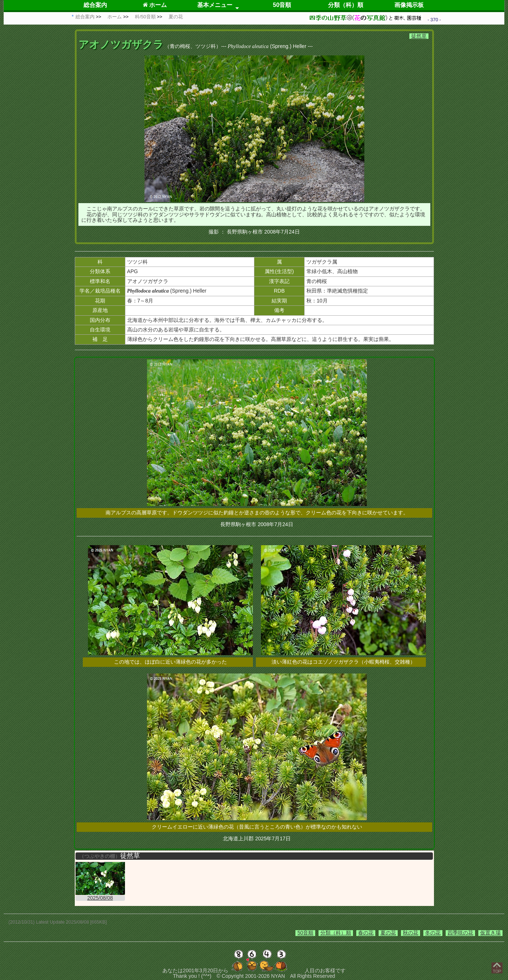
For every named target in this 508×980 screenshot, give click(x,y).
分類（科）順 (346, 5)
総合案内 (95, 5)
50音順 (282, 5)
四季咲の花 (460, 933)
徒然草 (419, 36)
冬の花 (433, 933)
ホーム (155, 5)
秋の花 (411, 933)
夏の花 (388, 933)
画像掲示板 (409, 5)
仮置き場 (490, 933)
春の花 (366, 933)
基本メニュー (215, 5)
